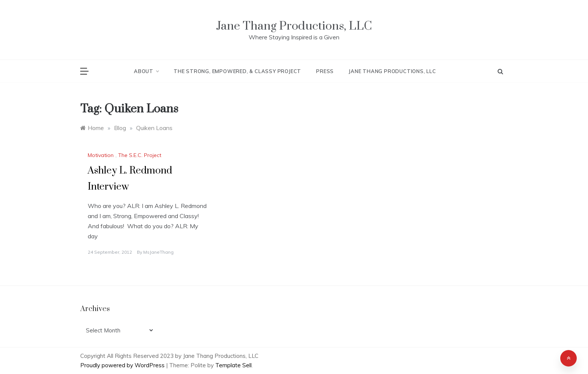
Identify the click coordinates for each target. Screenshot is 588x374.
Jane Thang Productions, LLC (294, 26)
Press (325, 71)
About (146, 71)
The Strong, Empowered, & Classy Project (237, 71)
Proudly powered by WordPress (123, 365)
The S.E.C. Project (140, 155)
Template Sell (233, 365)
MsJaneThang (158, 252)
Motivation (101, 155)
